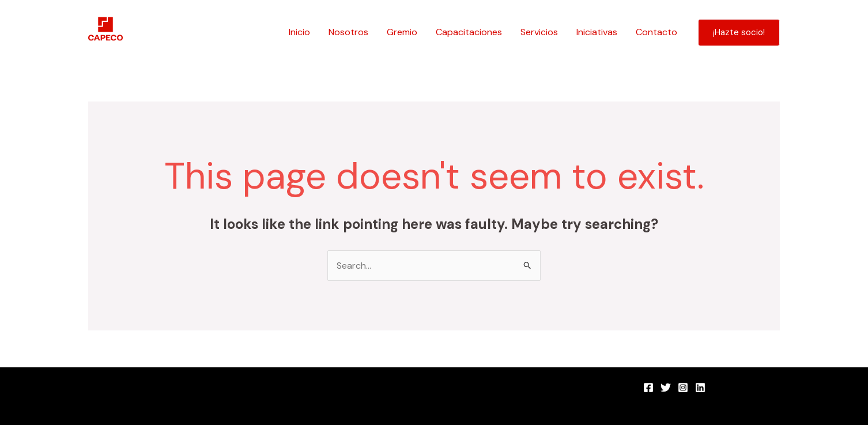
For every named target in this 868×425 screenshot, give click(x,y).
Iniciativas (597, 32)
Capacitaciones (469, 32)
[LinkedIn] (700, 388)
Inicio (299, 32)
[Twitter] (666, 388)
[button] (739, 33)
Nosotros (348, 32)
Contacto (656, 32)
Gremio (402, 32)
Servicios (539, 32)
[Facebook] (648, 388)
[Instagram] (683, 388)
